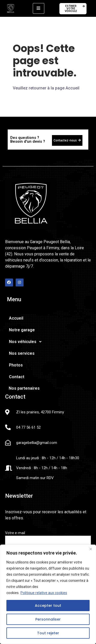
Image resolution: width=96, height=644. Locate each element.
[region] (48, 594)
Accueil (16, 318)
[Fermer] (91, 549)
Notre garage (22, 330)
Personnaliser (48, 619)
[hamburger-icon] (39, 8)
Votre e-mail (48, 540)
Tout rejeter (48, 633)
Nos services (22, 353)
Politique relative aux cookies (44, 593)
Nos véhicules (27, 342)
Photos (16, 365)
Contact (17, 377)
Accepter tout (48, 606)
